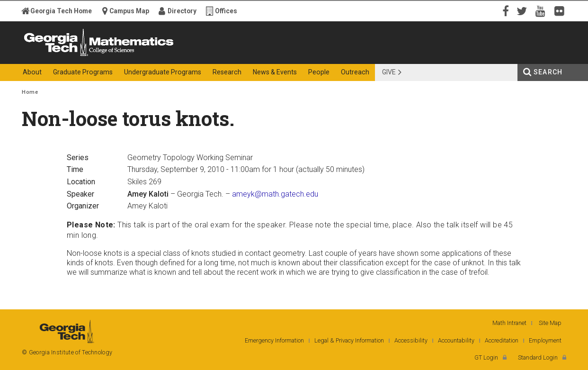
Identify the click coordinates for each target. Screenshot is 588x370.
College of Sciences (189, 56)
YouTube (543, 10)
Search (548, 72)
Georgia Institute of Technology (59, 56)
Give (389, 72)
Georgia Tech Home (61, 11)
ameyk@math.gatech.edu (275, 194)
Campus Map (129, 11)
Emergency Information (274, 340)
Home (30, 92)
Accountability (456, 340)
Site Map (550, 323)
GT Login (486, 357)
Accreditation (502, 340)
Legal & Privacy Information (349, 340)
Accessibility (411, 340)
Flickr (561, 10)
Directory (182, 11)
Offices (226, 11)
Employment (545, 340)
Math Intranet (509, 323)
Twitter (524, 10)
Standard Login (538, 357)
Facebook (505, 10)
